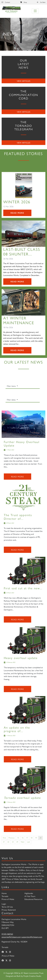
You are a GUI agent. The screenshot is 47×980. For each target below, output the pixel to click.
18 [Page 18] (32, 838)
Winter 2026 (17, 202)
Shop (23, 2)
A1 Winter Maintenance (19, 320)
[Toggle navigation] (35, 11)
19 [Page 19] (36, 838)
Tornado (5, 896)
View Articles (23, 81)
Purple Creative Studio (32, 976)
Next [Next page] (23, 842)
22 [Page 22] (8, 842)
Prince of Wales (8, 899)
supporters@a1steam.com (32, 937)
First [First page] (4, 838)
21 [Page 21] (4, 842)
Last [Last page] (28, 842)
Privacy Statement (9, 910)
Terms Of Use (7, 907)
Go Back (41, 2)
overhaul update (22, 798)
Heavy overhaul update (21, 658)
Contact (6, 2)
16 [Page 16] (23, 838)
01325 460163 (7, 934)
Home (4, 893)
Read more (18, 477)
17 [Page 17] (27, 838)
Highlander (29, 893)
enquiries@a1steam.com (11, 937)
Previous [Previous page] (12, 838)
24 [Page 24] (17, 842)
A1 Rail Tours (30, 896)
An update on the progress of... (17, 729)
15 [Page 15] (18, 838)
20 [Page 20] (40, 838)
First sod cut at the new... (23, 588)
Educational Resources (33, 899)
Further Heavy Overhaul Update (22, 444)
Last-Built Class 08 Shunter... (22, 251)
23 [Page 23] (13, 842)
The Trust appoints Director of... (18, 517)
